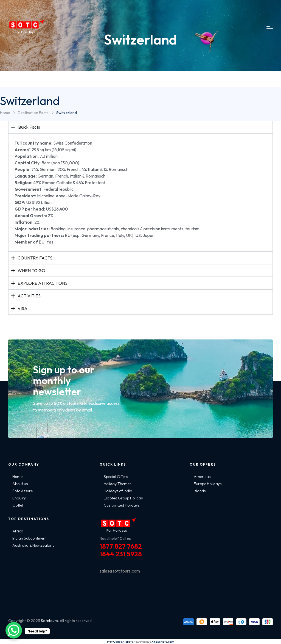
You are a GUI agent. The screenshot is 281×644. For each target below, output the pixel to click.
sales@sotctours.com (120, 571)
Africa (18, 531)
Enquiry (19, 498)
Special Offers (116, 477)
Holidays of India (118, 491)
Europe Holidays (208, 484)
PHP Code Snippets (120, 642)
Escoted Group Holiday (123, 498)
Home (5, 113)
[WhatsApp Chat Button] (14, 630)
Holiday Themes (117, 484)
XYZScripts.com (163, 642)
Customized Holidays (122, 505)
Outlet (18, 505)
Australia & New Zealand (33, 545)
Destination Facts (33, 113)
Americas (202, 477)
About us (20, 484)
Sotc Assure (23, 491)
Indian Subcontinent (29, 538)
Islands (200, 491)
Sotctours (50, 621)
